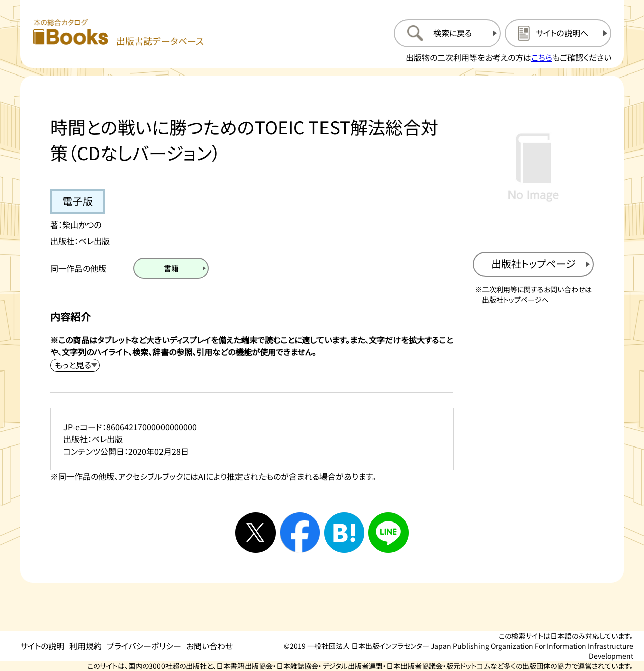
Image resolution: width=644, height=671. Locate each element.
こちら (542, 57)
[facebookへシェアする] (300, 533)
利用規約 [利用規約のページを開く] (86, 646)
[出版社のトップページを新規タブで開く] (533, 264)
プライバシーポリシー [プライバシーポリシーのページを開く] (144, 646)
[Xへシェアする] (256, 533)
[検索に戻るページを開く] (447, 33)
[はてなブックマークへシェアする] (344, 533)
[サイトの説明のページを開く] (558, 33)
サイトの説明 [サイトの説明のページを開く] (42, 646)
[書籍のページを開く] (171, 268)
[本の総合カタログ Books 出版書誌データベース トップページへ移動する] (118, 33)
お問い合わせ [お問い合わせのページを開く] (210, 646)
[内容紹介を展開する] (75, 365)
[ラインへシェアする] (388, 533)
